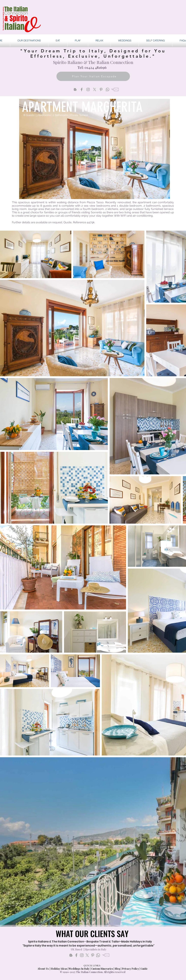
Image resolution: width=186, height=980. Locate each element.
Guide (144, 969)
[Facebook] (82, 89)
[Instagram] (88, 89)
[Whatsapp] (108, 89)
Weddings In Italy (79, 969)
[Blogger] (75, 89)
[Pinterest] (101, 89)
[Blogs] (71, 955)
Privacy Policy (130, 969)
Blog (117, 969)
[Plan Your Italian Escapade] (93, 76)
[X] (95, 89)
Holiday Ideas (59, 969)
